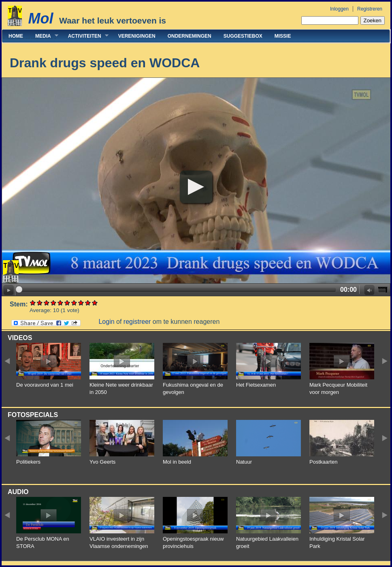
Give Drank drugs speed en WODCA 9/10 (88, 303)
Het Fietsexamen (256, 385)
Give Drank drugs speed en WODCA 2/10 (40, 303)
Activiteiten (85, 36)
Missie (283, 36)
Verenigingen (137, 36)
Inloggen (339, 9)
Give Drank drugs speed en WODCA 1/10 (33, 303)
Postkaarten (323, 462)
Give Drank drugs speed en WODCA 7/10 (74, 303)
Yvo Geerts (102, 462)
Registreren (370, 9)
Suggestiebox (243, 36)
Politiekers (28, 462)
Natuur (244, 462)
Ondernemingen (190, 36)
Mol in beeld (177, 462)
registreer (137, 322)
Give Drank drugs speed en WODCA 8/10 (81, 303)
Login (106, 322)
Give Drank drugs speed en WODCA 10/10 (95, 303)
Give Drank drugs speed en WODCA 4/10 (54, 303)
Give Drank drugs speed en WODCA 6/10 (67, 303)
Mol (40, 18)
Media (44, 36)
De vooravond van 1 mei (45, 385)
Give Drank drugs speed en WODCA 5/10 (61, 303)
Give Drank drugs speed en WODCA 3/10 (47, 303)
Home (16, 36)
